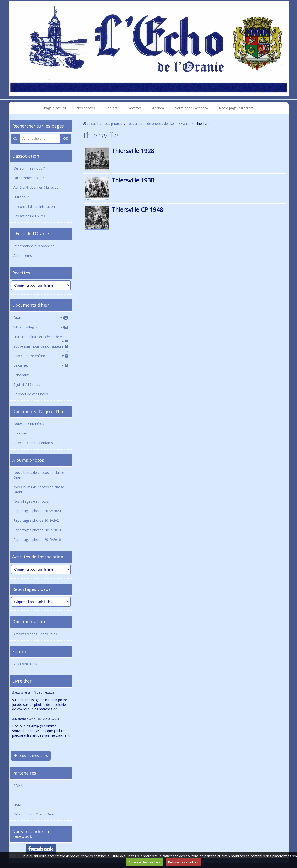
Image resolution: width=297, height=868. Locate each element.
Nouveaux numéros (29, 424)
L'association (26, 156)
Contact (111, 108)
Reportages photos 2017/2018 (37, 530)
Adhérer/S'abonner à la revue (36, 187)
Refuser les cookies (183, 862)
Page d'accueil (55, 108)
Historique (21, 197)
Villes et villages (41, 327)
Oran (41, 318)
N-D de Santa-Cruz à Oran (34, 814)
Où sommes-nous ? (29, 178)
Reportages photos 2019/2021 (37, 520)
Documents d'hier (31, 305)
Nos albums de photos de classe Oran (39, 475)
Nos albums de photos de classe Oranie (39, 489)
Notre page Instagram (236, 108)
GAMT (18, 805)
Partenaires (24, 773)
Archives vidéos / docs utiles (35, 634)
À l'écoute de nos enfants (33, 443)
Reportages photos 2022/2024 (37, 511)
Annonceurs (23, 255)
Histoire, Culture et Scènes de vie (41, 338)
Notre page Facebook (191, 108)
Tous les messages (31, 756)
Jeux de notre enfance (41, 356)
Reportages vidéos (31, 589)
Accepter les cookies (144, 862)
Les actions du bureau (31, 216)
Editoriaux (21, 375)
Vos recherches (25, 664)
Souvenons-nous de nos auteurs (41, 346)
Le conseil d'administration (34, 206)
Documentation (28, 622)
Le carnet (41, 365)
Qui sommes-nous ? (29, 168)
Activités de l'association (38, 557)
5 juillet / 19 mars (27, 384)
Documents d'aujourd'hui (38, 411)
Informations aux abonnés (34, 246)
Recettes (135, 108)
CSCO (18, 795)
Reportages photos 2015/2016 (37, 539)
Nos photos (86, 108)
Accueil (93, 124)
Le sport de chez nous (31, 394)
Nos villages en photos (31, 501)
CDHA (18, 785)
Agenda (158, 108)
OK (66, 139)
